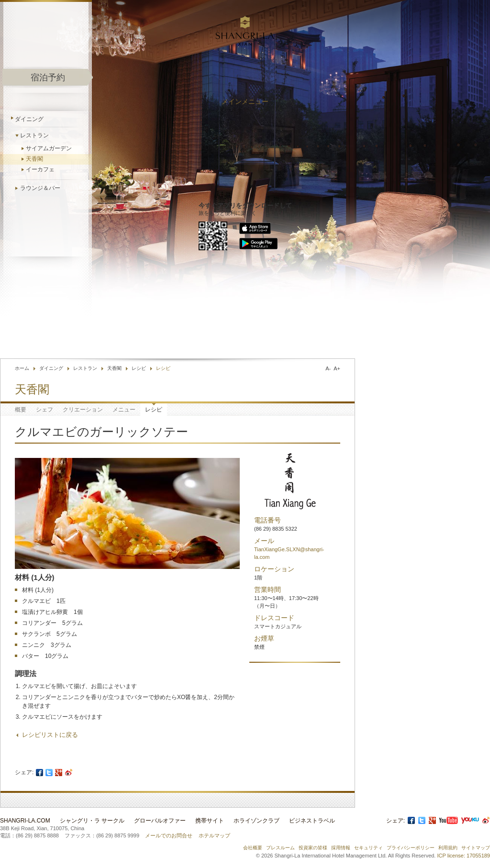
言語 (343, 336)
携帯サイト (210, 821)
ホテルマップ (214, 835)
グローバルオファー (160, 821)
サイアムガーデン (49, 148)
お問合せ (260, 336)
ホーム (22, 368)
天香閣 (34, 159)
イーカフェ (40, 169)
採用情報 (341, 848)
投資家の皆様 (313, 848)
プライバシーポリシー (411, 848)
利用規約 (448, 848)
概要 (21, 410)
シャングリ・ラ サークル (92, 821)
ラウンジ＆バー (40, 188)
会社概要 (253, 848)
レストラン (34, 135)
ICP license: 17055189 (464, 856)
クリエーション (83, 410)
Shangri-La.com (25, 821)
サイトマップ (476, 848)
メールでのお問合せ (169, 835)
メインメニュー (245, 102)
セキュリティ (368, 848)
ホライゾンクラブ (256, 821)
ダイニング (29, 119)
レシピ (139, 368)
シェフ (45, 410)
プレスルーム (280, 848)
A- (328, 368)
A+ (337, 368)
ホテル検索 (299, 336)
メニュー (124, 410)
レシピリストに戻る (50, 735)
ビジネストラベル (312, 821)
